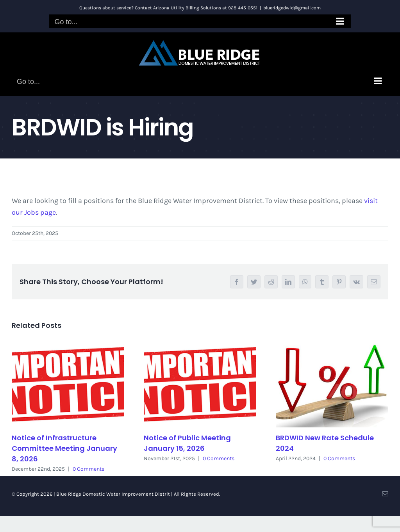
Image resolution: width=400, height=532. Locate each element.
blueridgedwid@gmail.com (292, 8)
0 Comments (88, 469)
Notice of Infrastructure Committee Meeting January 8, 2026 (64, 448)
